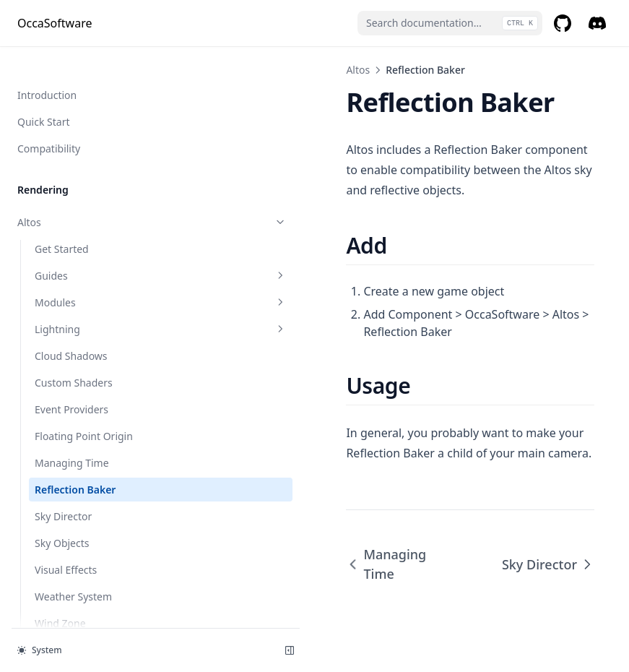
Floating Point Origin (84, 208)
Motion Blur (89, 583)
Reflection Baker (75, 262)
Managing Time (72, 235)
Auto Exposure (89, 449)
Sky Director (63, 289)
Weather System (73, 369)
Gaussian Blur (50, 503)
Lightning (97, 102)
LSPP (89, 556)
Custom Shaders (74, 155)
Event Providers (71, 182)
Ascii (89, 422)
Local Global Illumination (89, 529)
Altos (231, 70)
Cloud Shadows (71, 128)
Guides (97, 48)
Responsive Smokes (89, 609)
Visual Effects (66, 342)
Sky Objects (62, 315)
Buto (89, 476)
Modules (97, 75)
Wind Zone (60, 396)
